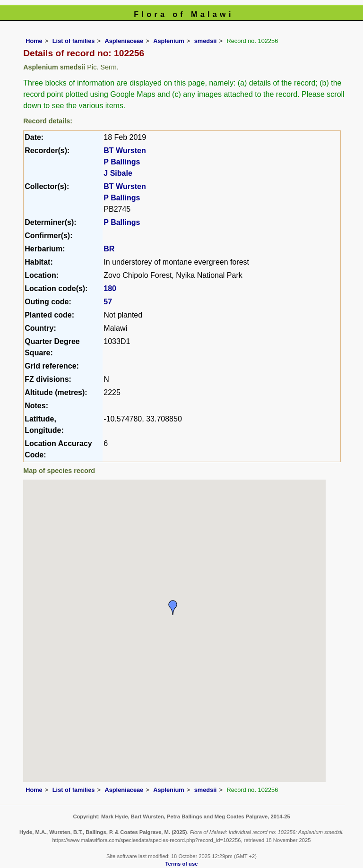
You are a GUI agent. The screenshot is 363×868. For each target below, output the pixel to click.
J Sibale (118, 173)
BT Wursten (125, 150)
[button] (173, 608)
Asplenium (169, 41)
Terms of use (182, 864)
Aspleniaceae (124, 41)
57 (108, 302)
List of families (74, 41)
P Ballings (122, 162)
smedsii (206, 41)
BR (109, 249)
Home (34, 41)
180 (110, 288)
